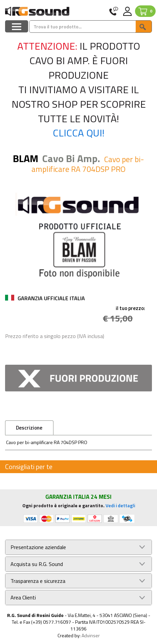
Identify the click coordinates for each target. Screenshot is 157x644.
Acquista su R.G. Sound (37, 564)
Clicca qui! (79, 133)
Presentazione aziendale (38, 547)
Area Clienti (23, 598)
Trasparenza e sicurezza (38, 581)
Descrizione (29, 428)
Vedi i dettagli (120, 505)
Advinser (91, 635)
